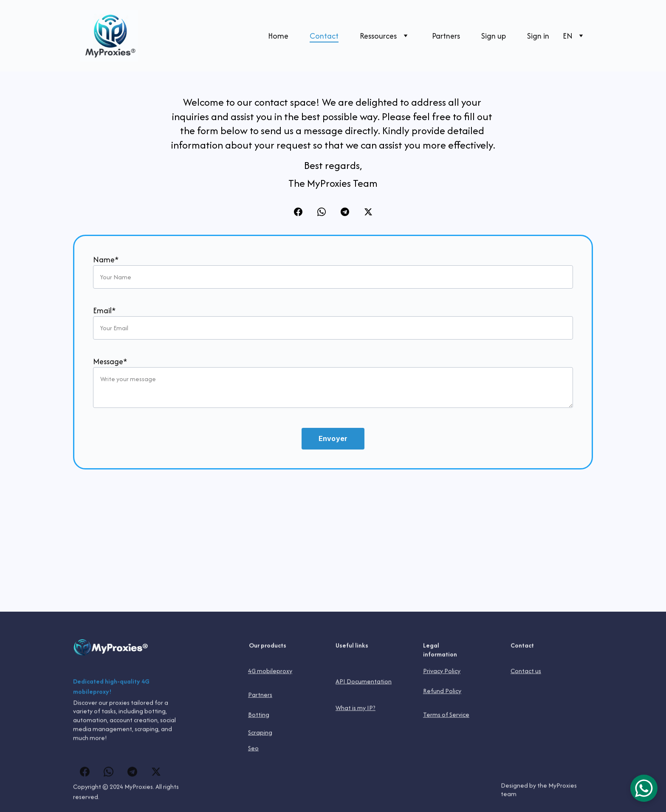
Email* (104, 312)
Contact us (526, 671)
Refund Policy (442, 692)
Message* (110, 363)
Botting (259, 715)
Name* (106, 261)
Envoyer (333, 440)
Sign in (538, 36)
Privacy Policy (442, 671)
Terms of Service (446, 715)
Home (278, 36)
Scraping (260, 733)
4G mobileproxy (270, 671)
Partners (446, 36)
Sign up (494, 36)
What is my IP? (356, 708)
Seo (253, 749)
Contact (324, 36)
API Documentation (364, 682)
